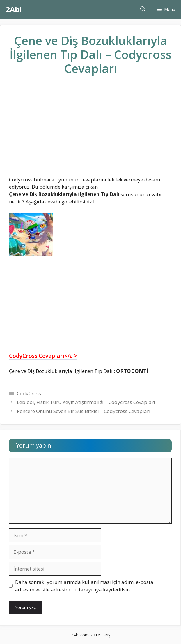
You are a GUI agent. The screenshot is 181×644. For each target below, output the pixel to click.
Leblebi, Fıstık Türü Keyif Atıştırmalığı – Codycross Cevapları (86, 402)
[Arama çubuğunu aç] (143, 9)
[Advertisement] (90, 130)
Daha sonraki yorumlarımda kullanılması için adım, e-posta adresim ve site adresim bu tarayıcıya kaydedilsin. (84, 586)
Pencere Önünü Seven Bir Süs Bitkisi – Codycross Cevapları (84, 411)
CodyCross (29, 393)
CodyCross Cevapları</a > (43, 356)
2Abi (14, 9)
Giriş (106, 635)
